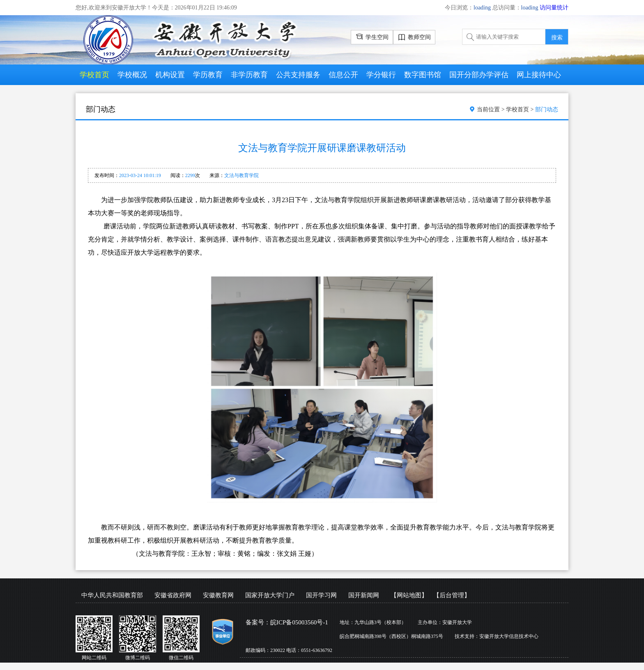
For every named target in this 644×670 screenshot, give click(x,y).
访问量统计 (554, 8)
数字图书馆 (423, 75)
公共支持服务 (298, 75)
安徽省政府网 (173, 595)
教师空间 (414, 38)
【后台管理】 (452, 595)
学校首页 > (521, 109)
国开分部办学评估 (479, 75)
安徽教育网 (218, 595)
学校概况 (132, 75)
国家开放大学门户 (270, 595)
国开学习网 (321, 595)
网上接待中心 (539, 75)
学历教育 (208, 75)
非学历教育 (249, 75)
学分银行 (381, 75)
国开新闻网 (364, 595)
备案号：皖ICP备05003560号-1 (287, 622)
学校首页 (94, 75)
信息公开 (343, 75)
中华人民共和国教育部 (112, 595)
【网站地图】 (409, 595)
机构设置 (170, 75)
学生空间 (372, 36)
